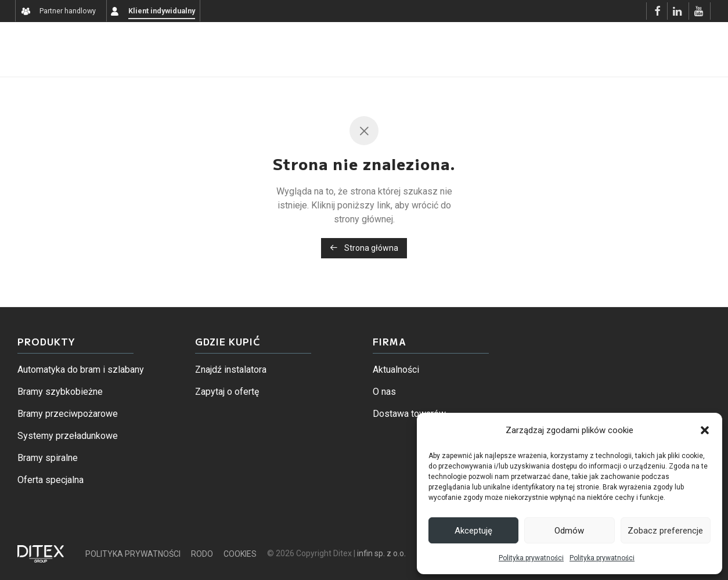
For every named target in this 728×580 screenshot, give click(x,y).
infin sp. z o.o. (381, 553)
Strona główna (364, 248)
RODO (202, 554)
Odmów (569, 531)
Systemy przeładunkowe (68, 436)
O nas (384, 392)
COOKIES (240, 554)
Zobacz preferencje (665, 531)
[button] (705, 430)
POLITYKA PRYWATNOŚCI (133, 554)
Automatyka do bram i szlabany (81, 370)
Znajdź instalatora (231, 370)
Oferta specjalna (51, 480)
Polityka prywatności (531, 558)
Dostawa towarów (409, 414)
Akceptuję (473, 531)
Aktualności (396, 370)
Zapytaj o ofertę (227, 392)
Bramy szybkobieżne (60, 392)
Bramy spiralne (48, 458)
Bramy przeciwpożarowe (68, 414)
